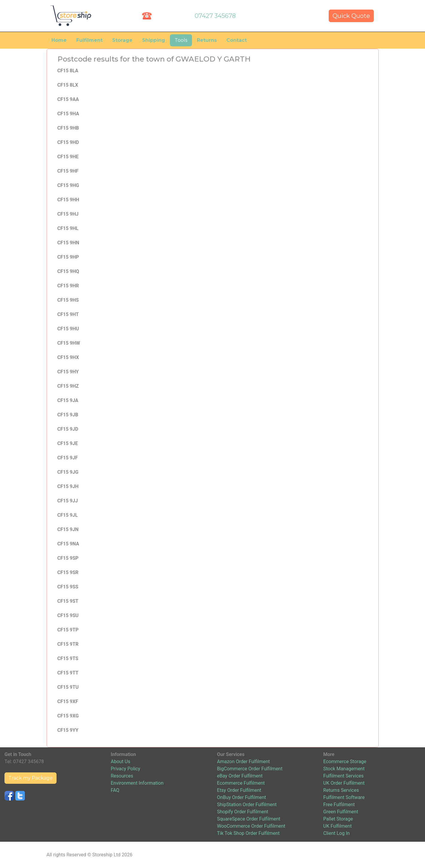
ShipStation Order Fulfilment (247, 805)
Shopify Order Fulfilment (243, 812)
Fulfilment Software (344, 797)
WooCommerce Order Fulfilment (251, 826)
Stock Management (344, 769)
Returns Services (341, 790)
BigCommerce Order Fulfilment (250, 769)
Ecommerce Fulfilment (241, 783)
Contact (237, 40)
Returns (207, 40)
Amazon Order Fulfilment (244, 762)
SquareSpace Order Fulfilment (249, 819)
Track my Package (31, 778)
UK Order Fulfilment (344, 783)
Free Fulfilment (339, 805)
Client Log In (337, 833)
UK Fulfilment (338, 826)
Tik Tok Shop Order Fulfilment (248, 833)
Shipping (154, 40)
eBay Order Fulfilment (240, 776)
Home (59, 40)
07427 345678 (215, 16)
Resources (122, 776)
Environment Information (137, 783)
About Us (120, 762)
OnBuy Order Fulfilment (242, 797)
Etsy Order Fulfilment (239, 790)
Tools (181, 40)
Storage (122, 40)
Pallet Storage (338, 819)
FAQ (115, 790)
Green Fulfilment (341, 812)
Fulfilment (89, 40)
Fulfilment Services (343, 776)
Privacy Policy (125, 769)
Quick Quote (351, 16)
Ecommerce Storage (345, 762)
